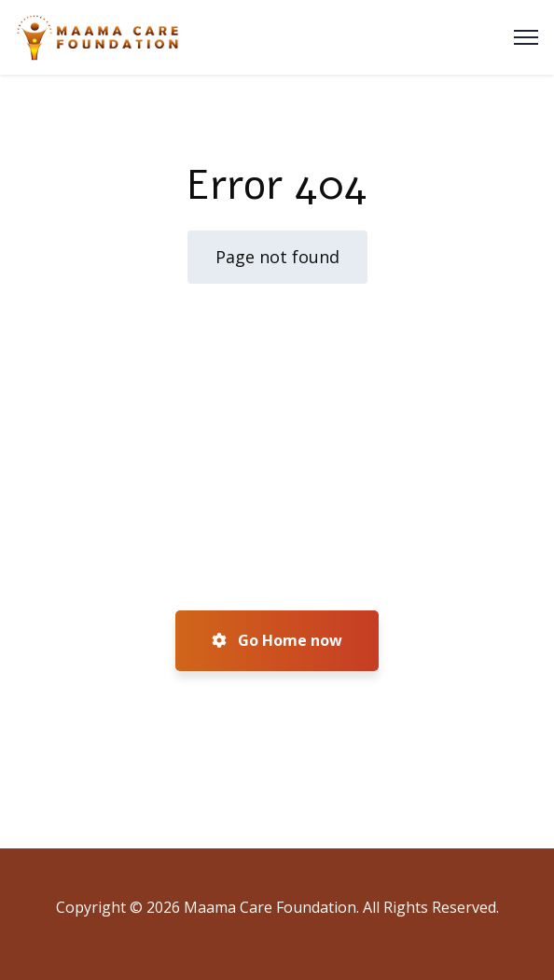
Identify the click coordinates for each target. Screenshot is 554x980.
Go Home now (277, 640)
